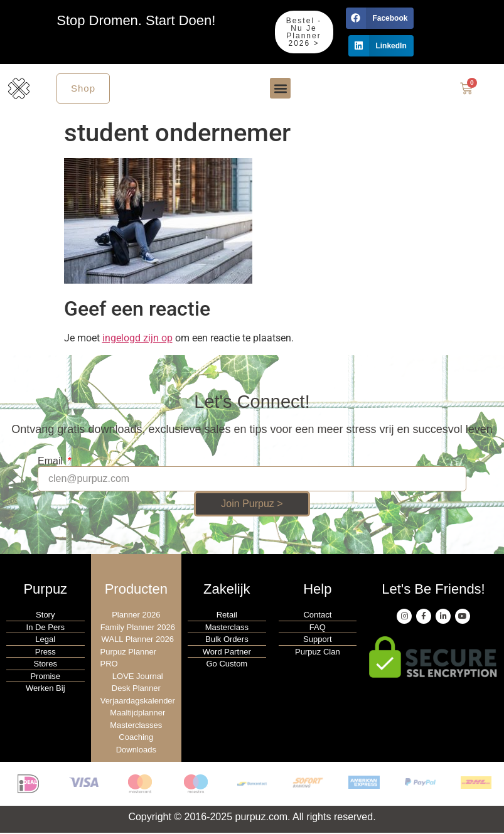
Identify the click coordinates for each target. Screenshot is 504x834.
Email (51, 462)
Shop (83, 89)
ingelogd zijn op (137, 339)
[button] (380, 18)
